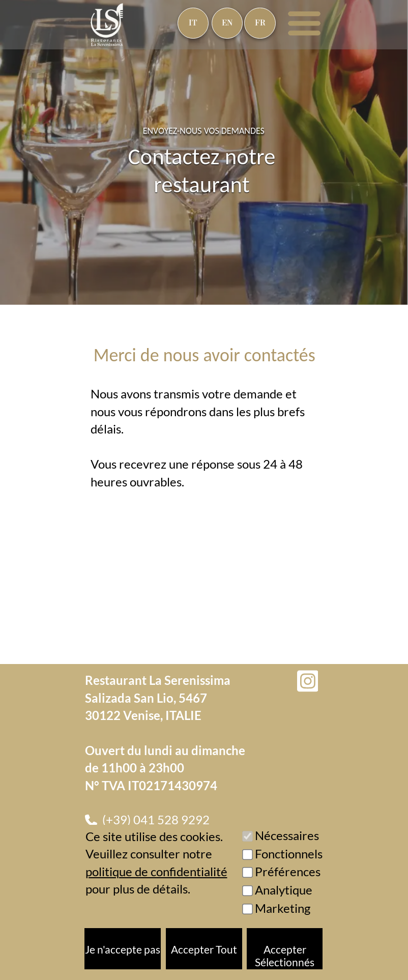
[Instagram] (308, 681)
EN (227, 23)
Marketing (283, 908)
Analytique (284, 890)
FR (260, 23)
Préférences (288, 871)
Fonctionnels (289, 854)
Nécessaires (287, 835)
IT (193, 23)
